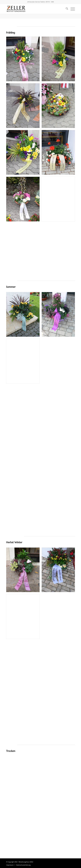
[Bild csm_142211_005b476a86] (24, 60)
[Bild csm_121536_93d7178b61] (59, 153)
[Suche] (66, 9)
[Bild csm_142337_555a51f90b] (24, 200)
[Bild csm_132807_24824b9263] (59, 107)
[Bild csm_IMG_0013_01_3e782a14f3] (24, 315)
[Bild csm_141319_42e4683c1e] (24, 107)
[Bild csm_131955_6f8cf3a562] (24, 153)
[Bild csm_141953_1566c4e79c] (59, 60)
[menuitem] (66, 9)
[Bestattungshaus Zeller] (34, 9)
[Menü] (71, 9)
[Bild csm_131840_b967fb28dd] (24, 571)
